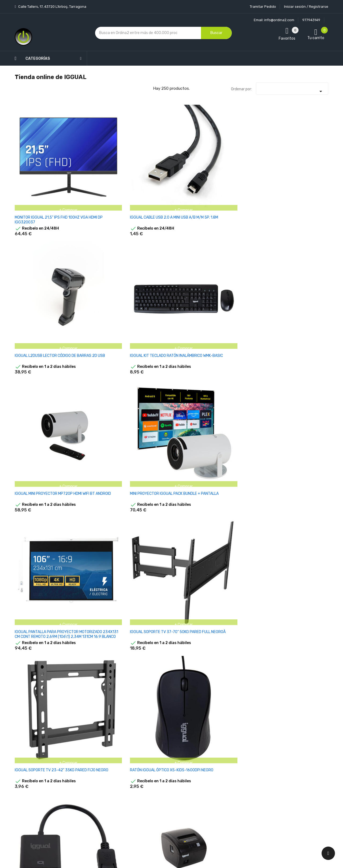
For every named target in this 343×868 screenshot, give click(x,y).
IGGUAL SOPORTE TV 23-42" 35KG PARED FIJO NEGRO (144, 244)
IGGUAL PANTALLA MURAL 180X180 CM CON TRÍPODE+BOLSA (305, 494)
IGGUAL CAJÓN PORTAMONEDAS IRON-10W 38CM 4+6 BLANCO (35, 411)
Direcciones (207, 779)
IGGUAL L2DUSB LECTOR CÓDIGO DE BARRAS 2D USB (143, 161)
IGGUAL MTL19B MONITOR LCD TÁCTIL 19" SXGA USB (37, 492)
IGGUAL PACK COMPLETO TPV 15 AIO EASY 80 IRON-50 (252, 328)
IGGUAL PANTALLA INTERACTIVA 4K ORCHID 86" (196, 328)
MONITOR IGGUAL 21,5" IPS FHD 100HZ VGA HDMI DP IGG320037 (37, 161)
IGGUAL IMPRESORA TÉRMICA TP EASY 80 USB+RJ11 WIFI (87, 494)
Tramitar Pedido (263, 7)
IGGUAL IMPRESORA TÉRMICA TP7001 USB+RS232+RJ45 (32, 578)
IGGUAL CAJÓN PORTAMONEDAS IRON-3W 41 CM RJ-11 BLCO (91, 411)
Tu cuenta (208, 712)
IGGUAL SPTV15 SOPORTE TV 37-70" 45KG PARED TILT (144, 328)
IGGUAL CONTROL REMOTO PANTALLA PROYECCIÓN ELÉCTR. (91, 661)
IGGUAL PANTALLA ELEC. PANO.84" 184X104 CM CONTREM (250, 578)
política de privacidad (262, 754)
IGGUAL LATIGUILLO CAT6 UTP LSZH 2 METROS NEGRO (90, 578)
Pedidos (204, 761)
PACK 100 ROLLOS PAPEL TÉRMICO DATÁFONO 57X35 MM (197, 411)
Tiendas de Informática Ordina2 (165, 821)
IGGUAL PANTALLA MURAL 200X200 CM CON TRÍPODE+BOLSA (144, 578)
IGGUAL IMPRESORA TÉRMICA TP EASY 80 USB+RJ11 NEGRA (301, 244)
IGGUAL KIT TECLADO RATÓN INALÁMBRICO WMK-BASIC (193, 161)
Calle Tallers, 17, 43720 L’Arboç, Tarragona (52, 7)
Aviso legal (163, 746)
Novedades (121, 723)
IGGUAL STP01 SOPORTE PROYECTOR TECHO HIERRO (90, 328)
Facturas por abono (214, 770)
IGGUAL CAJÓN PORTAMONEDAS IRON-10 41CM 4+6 (143, 661)
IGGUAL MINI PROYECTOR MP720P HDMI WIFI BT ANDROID (250, 161)
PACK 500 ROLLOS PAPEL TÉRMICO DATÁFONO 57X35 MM (251, 411)
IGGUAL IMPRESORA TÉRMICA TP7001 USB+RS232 (139, 494)
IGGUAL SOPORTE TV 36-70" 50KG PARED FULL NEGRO (36, 328)
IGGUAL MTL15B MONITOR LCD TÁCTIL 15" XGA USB (143, 408)
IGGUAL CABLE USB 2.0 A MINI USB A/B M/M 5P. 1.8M (91, 158)
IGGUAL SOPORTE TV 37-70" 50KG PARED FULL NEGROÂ (90, 244)
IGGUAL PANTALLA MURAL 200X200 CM (251, 492)
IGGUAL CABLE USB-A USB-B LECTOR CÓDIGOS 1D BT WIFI (250, 661)
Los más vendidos (126, 733)
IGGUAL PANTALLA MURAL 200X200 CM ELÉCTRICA (197, 575)
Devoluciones (166, 774)
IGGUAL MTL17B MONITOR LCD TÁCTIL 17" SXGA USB (305, 408)
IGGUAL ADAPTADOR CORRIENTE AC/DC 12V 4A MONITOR (305, 661)
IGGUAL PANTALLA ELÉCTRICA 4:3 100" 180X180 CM (300, 328)
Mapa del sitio (166, 802)
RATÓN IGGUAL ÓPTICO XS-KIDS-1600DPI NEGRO (197, 242)
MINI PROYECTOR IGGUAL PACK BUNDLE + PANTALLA (305, 158)
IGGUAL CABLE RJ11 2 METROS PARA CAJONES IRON (304, 578)
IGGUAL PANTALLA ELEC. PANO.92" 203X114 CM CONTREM (36, 661)
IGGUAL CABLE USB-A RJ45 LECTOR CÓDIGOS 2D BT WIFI (196, 661)
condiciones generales (301, 749)
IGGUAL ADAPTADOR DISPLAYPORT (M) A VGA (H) (250, 244)
